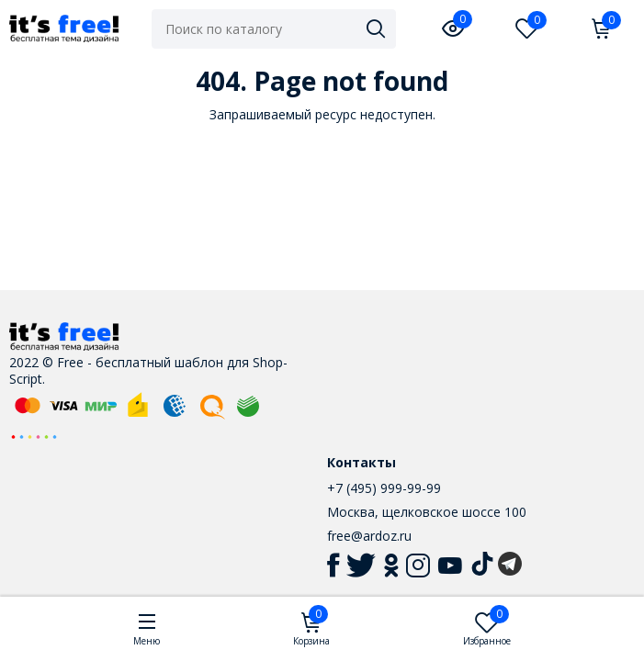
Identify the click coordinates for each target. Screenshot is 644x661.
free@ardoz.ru (369, 536)
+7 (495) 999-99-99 (384, 488)
